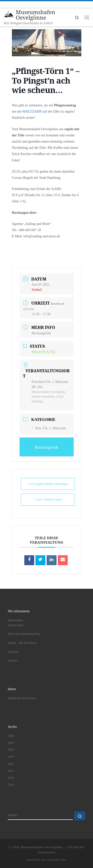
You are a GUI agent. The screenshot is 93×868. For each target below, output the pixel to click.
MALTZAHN (32, 111)
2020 (11, 778)
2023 (11, 757)
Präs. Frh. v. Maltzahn (49, 428)
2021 (11, 771)
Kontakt (13, 652)
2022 (11, 764)
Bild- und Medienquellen (24, 634)
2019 (11, 785)
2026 (11, 736)
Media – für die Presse (22, 643)
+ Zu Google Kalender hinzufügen (48, 484)
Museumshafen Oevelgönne (42, 847)
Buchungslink (41, 333)
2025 (11, 743)
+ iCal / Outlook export (48, 499)
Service (13, 661)
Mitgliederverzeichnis (22, 698)
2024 (11, 750)
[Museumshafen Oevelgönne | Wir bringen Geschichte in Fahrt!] (9, 14)
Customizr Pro (57, 860)
